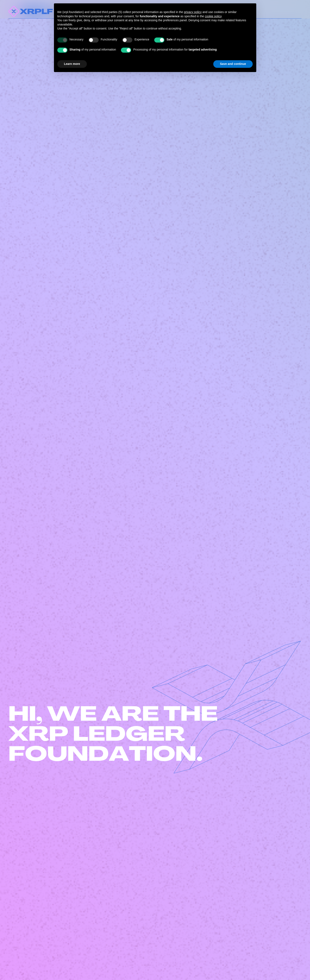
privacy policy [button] (193, 12)
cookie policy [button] (213, 16)
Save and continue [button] (233, 64)
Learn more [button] (72, 64)
